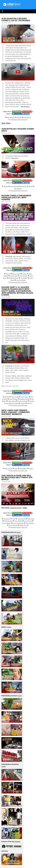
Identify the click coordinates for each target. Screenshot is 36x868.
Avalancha (7, 519)
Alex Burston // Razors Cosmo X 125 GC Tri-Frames (16, 20)
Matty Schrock (24, 525)
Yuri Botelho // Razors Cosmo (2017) (18, 130)
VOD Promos (22, 519)
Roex (16, 468)
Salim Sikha (15, 403)
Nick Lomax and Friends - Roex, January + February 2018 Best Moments (16, 412)
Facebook (18, 114)
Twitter (27, 114)
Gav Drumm (28, 521)
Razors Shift (16, 274)
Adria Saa (31, 519)
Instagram (28, 112)
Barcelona (15, 158)
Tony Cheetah (13, 525)
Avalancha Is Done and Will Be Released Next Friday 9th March (17, 477)
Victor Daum (12, 401)
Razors (19, 117)
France (25, 274)
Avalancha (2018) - (19, 508)
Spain (30, 186)
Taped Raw (14, 276)
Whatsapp (18, 112)
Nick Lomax (9, 468)
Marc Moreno (30, 523)
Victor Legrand (21, 280)
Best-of (29, 403)
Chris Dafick (18, 521)
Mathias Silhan (14, 278)
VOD (14, 519)
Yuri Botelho (14, 186)
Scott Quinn (25, 397)
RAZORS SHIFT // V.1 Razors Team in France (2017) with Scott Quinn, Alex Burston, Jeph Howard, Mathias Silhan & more (17, 291)
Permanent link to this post (19, 120)
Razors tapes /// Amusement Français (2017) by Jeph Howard (16, 198)
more (19, 532)
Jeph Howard (14, 399)
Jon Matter (24, 278)
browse (17, 841)
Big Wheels (27, 117)
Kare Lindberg (6, 523)
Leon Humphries (18, 523)
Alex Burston (25, 107)
